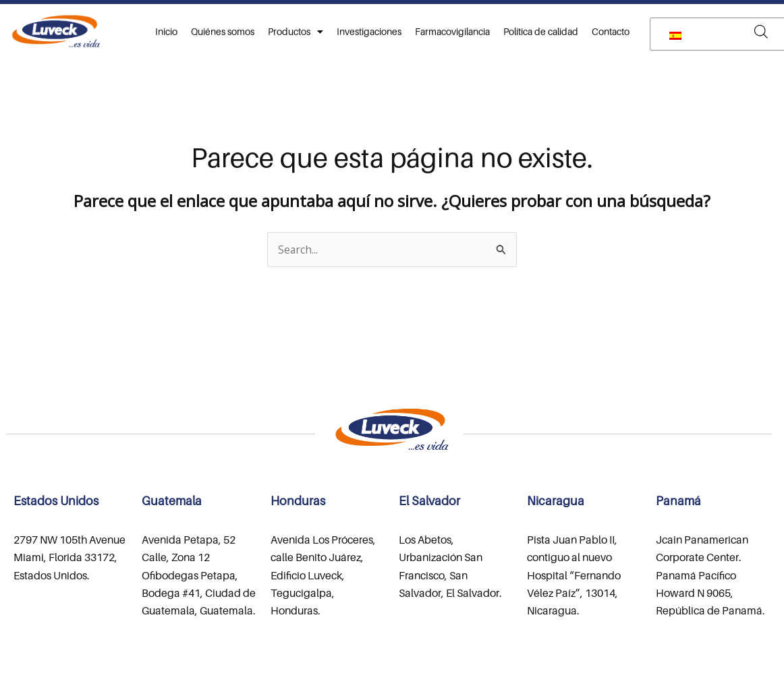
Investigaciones (369, 31)
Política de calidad (541, 31)
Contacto (611, 31)
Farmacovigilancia (452, 31)
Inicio (166, 31)
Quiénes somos (223, 31)
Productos (296, 32)
